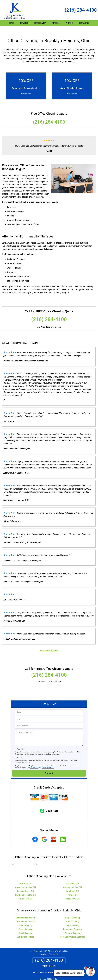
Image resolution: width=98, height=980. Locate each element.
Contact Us (84, 23)
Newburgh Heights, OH (26, 887)
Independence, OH (26, 884)
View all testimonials (49, 643)
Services (25, 24)
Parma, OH (73, 887)
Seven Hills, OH (25, 891)
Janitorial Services (26, 929)
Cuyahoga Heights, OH (26, 880)
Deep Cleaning (72, 918)
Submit (49, 766)
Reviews (56, 23)
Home (11, 23)
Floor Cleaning (72, 914)
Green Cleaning (25, 922)
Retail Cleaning (25, 926)
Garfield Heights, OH (72, 880)
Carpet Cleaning (72, 910)
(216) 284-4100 (81, 10)
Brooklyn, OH (26, 876)
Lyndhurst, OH (72, 884)
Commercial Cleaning (25, 910)
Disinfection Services (26, 914)
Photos (69, 23)
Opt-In (20, 750)
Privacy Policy (34, 760)
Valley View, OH (73, 891)
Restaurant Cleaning (73, 922)
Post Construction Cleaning (72, 929)
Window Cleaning (72, 926)
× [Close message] (82, 971)
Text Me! (21, 742)
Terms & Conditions (48, 760)
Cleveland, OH (72, 876)
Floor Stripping (25, 918)
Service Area (40, 23)
